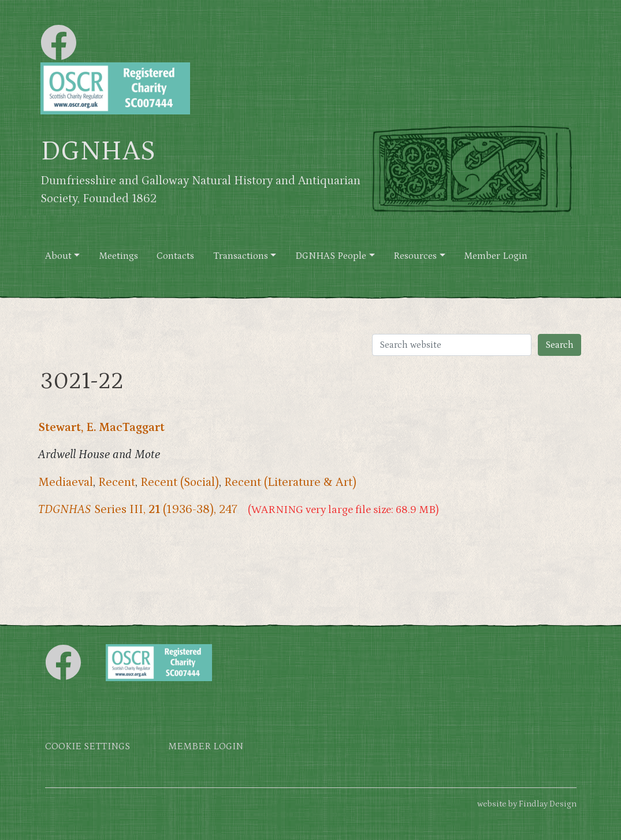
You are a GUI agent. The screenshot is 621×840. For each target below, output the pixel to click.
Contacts (175, 256)
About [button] (58, 256)
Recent (117, 482)
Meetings (118, 256)
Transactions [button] (241, 256)
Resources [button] (415, 256)
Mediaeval (66, 482)
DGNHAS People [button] (331, 256)
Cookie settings (88, 747)
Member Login (496, 256)
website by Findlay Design (527, 804)
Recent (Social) (180, 482)
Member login (206, 747)
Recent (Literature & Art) (290, 482)
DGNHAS (98, 151)
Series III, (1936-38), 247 (138, 510)
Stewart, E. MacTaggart (101, 428)
